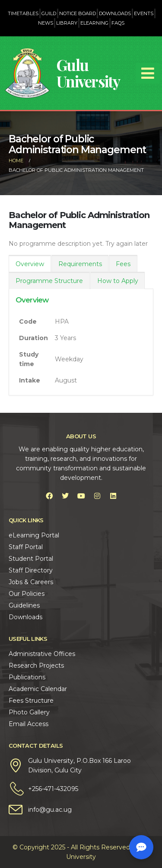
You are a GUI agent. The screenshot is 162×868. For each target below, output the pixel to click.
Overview (30, 264)
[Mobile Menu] (148, 73)
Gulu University (88, 73)
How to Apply (118, 281)
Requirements (80, 264)
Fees (123, 264)
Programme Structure (49, 281)
